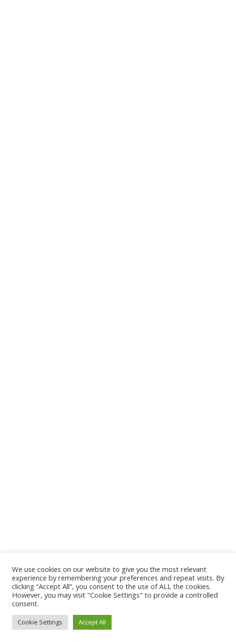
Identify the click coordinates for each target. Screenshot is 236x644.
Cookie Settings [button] (40, 622)
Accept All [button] (92, 622)
